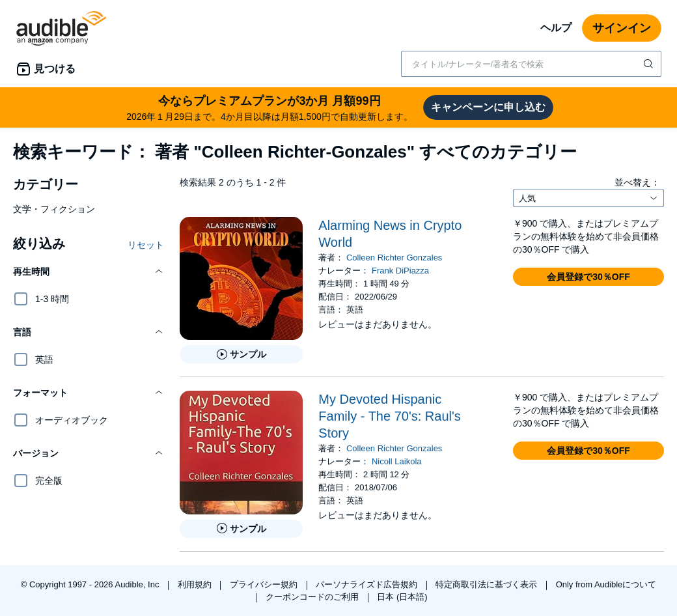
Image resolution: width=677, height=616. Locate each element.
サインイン (622, 28)
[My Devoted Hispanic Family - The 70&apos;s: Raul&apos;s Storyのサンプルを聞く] (241, 529)
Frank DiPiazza (400, 271)
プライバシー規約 (265, 584)
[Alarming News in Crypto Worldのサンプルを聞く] (241, 354)
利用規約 (196, 584)
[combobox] (531, 64)
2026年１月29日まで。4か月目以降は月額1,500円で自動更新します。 (269, 107)
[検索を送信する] (650, 64)
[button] (89, 272)
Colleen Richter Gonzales (394, 258)
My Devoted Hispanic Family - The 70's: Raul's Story (389, 416)
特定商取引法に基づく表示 (488, 584)
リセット (146, 245)
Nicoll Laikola (397, 461)
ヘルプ (556, 28)
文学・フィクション (54, 209)
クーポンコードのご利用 (313, 597)
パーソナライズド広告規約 (368, 584)
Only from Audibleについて (606, 584)
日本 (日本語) (402, 597)
